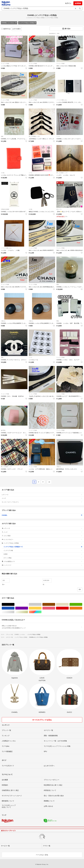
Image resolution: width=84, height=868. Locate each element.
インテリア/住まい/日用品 (27, 23)
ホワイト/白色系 (28, 604)
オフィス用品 (43, 558)
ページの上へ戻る (42, 855)
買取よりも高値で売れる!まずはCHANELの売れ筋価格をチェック (42, 627)
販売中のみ (6, 29)
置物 (58, 285)
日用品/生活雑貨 (5, 209)
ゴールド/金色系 (28, 612)
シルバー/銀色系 (14, 612)
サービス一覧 (5, 846)
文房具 (43, 554)
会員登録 (78, 3)
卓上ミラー (59, 209)
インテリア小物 (43, 551)
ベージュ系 (69, 604)
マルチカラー (42, 612)
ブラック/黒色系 (14, 604)
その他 (3, 173)
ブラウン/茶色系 (55, 604)
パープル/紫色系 (28, 608)
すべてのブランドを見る (42, 720)
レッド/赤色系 (69, 608)
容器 (2, 136)
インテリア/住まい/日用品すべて (43, 547)
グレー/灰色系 (42, 604)
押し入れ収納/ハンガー (34, 136)
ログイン (68, 3)
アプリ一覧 (47, 846)
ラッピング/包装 (5, 64)
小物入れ (3, 321)
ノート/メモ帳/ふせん (62, 100)
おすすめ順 (17, 29)
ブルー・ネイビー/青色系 (14, 608)
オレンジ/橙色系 (82, 608)
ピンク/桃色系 (55, 608)
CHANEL (42, 515)
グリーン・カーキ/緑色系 (82, 604)
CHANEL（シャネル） (9, 23)
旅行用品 (3, 430)
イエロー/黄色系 (42, 608)
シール (58, 136)
